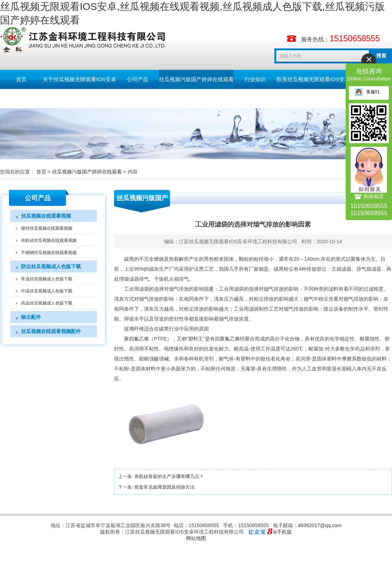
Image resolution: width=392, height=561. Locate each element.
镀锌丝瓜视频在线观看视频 (47, 228)
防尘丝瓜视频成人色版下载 (51, 266)
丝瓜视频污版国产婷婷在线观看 (196, 79)
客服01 (367, 92)
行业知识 (255, 79)
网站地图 (196, 538)
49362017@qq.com (320, 525)
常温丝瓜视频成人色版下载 (47, 279)
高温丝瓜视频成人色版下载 (47, 303)
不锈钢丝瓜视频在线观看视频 (49, 253)
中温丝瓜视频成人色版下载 (47, 291)
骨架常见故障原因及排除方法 (164, 487)
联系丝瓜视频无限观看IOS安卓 (313, 79)
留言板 (22, 98)
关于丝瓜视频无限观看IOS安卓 (79, 79)
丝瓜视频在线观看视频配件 (51, 331)
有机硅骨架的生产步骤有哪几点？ (169, 476)
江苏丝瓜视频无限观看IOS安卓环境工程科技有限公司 (238, 241)
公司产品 (138, 79)
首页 (21, 79)
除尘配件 (31, 317)
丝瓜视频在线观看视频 (46, 216)
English (64, 98)
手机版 (284, 532)
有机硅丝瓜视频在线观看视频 (49, 240)
